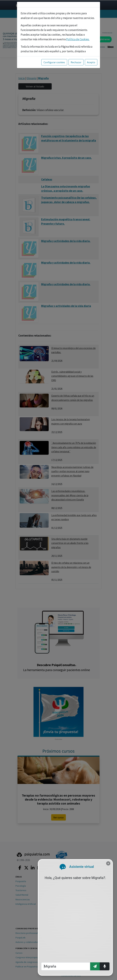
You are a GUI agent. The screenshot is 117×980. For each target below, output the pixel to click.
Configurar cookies (54, 62)
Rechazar (76, 62)
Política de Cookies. (78, 39)
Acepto (91, 62)
